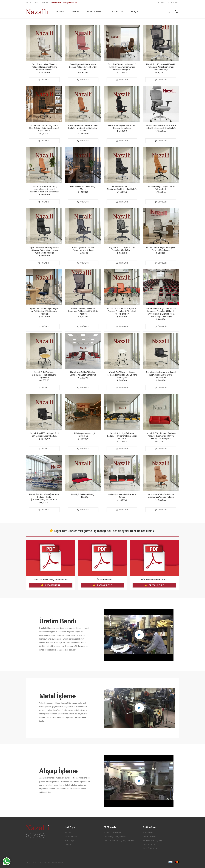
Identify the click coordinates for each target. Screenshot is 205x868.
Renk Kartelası (95, 12)
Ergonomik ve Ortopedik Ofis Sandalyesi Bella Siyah (122, 249)
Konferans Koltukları (102, 579)
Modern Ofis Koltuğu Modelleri (65, 3)
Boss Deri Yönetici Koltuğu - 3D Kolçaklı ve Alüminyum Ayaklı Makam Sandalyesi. (122, 67)
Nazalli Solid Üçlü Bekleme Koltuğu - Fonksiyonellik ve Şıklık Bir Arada (122, 436)
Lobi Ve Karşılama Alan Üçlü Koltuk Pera (83, 435)
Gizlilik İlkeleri (148, 833)
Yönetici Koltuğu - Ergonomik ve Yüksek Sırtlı (161, 188)
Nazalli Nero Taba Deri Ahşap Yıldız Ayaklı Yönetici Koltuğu (161, 496)
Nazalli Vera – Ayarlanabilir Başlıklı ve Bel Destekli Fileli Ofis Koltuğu (83, 311)
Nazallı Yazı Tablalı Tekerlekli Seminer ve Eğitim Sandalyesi (83, 374)
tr (27, 3)
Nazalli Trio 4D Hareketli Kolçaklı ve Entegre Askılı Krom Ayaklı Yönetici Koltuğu (161, 67)
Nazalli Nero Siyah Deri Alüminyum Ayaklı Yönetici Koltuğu (122, 188)
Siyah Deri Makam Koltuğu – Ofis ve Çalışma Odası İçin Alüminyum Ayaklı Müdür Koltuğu (44, 250)
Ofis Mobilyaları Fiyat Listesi (154, 579)
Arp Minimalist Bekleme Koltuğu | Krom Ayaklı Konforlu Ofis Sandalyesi (161, 375)
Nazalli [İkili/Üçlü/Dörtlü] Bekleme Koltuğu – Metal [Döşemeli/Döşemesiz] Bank (44, 497)
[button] (170, 12)
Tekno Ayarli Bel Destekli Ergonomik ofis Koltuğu (83, 249)
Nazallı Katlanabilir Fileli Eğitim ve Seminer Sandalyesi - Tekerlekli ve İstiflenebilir (122, 311)
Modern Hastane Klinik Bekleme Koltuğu (122, 496)
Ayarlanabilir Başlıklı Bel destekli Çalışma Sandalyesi (122, 127)
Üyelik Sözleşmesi (150, 848)
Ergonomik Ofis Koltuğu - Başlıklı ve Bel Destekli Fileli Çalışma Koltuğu (44, 311)
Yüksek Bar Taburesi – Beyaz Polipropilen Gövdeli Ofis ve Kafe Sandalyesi (122, 375)
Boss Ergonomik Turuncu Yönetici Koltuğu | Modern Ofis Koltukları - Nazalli (83, 128)
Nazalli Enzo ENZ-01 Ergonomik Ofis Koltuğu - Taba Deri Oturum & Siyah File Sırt (44, 128)
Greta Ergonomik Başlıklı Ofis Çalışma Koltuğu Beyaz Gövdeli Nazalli (83, 67)
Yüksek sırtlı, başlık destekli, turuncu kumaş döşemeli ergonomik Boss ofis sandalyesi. (44, 189)
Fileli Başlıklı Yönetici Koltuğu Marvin (83, 188)
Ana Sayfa (59, 12)
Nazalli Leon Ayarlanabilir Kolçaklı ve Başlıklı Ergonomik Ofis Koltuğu (161, 127)
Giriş (161, 2)
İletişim (134, 12)
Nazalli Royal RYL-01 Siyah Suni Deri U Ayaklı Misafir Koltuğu (44, 435)
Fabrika (76, 12)
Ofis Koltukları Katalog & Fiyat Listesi (51, 579)
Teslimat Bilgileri (149, 844)
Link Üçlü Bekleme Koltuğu (83, 494)
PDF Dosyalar (116, 12)
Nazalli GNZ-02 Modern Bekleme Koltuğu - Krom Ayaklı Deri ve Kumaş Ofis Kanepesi (161, 436)
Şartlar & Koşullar (150, 837)
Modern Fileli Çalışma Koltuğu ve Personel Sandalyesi (161, 249)
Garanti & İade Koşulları (152, 840)
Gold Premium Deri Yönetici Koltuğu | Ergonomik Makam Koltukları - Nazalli (44, 67)
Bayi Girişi (173, 2)
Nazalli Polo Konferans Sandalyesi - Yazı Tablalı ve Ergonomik (44, 375)
